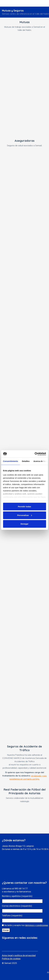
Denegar (24, 524)
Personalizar (25, 515)
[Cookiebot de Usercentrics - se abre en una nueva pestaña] (35, 454)
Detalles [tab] (26, 461)
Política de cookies (11, 959)
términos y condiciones (37, 925)
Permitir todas (24, 507)
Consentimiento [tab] (11, 461)
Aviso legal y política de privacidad (19, 955)
